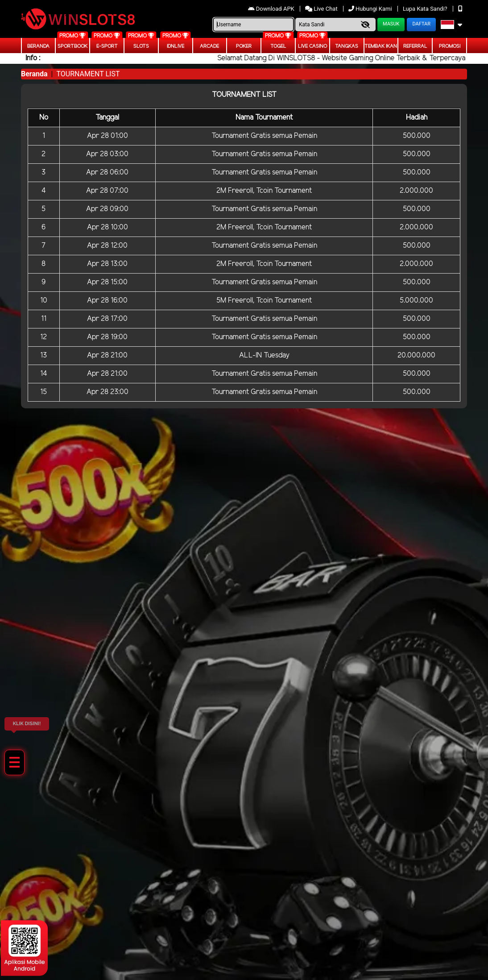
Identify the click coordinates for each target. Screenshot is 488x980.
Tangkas (347, 46)
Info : (33, 58)
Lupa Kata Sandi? (426, 9)
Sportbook (72, 46)
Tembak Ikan (381, 46)
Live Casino (312, 46)
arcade (209, 46)
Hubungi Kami (371, 9)
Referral (415, 46)
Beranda (38, 46)
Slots (141, 46)
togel (278, 46)
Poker (244, 46)
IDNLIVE (176, 46)
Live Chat (322, 9)
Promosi (450, 46)
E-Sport (107, 46)
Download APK (272, 9)
